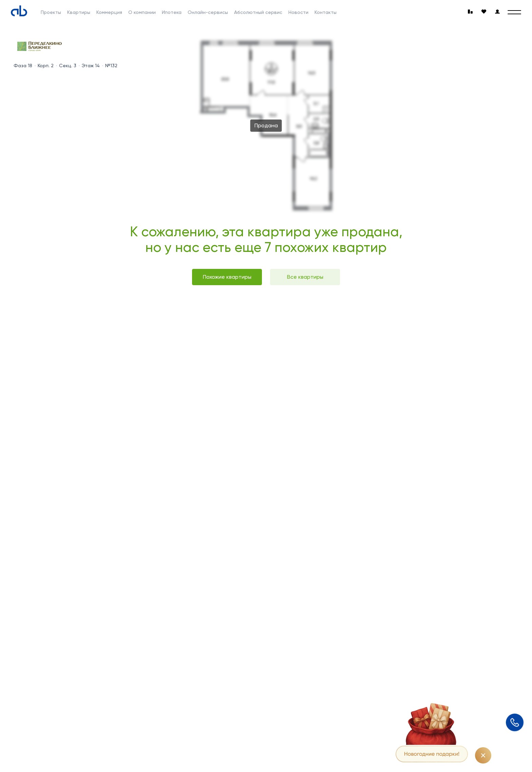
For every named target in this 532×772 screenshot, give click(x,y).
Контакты (326, 12)
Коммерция (109, 12)
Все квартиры (305, 277)
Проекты (51, 12)
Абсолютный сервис (258, 12)
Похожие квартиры (227, 277)
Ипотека (172, 12)
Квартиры (79, 12)
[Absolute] (19, 11)
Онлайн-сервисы (208, 12)
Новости (298, 12)
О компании (142, 12)
